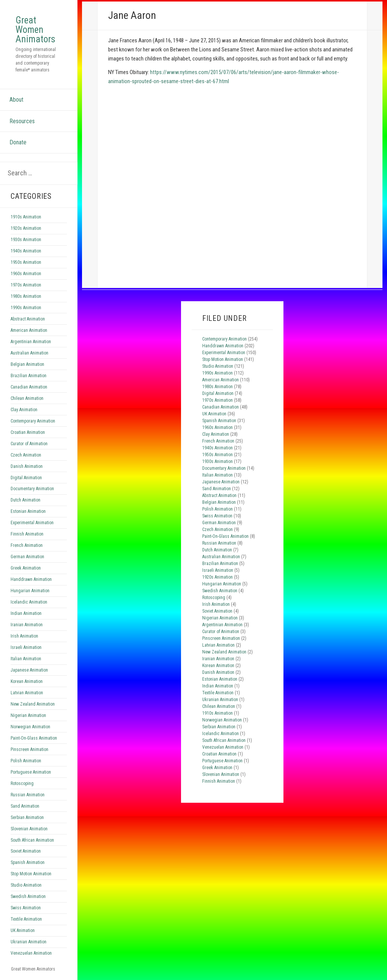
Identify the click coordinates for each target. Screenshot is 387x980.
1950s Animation (26, 262)
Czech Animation (26, 455)
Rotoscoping (22, 783)
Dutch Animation (26, 500)
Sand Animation (25, 806)
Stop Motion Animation (31, 874)
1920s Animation (26, 228)
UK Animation (23, 930)
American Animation (29, 330)
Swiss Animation (26, 908)
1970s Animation (26, 285)
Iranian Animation (27, 625)
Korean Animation (27, 681)
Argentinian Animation (31, 342)
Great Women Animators (35, 30)
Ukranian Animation (29, 942)
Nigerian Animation (28, 715)
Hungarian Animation (30, 591)
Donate (18, 142)
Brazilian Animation (29, 376)
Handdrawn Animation (31, 579)
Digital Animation (26, 478)
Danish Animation (27, 466)
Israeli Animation (26, 647)
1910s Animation (26, 217)
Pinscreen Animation (29, 749)
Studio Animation (26, 885)
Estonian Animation (28, 511)
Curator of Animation (29, 444)
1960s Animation (26, 274)
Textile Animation (26, 919)
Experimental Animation (32, 523)
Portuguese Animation (31, 772)
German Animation (27, 557)
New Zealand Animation (33, 704)
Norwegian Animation (30, 727)
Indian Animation (26, 613)
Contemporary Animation (33, 421)
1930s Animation (26, 240)
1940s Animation (26, 251)
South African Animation (32, 840)
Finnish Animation (27, 534)
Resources (22, 121)
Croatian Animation (28, 432)
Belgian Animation (27, 364)
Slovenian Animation (29, 829)
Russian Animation (28, 795)
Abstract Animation (28, 319)
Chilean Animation (27, 398)
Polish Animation (26, 761)
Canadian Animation (29, 387)
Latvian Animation (27, 693)
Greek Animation (26, 568)
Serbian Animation (27, 817)
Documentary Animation (32, 489)
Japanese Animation (29, 670)
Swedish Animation (28, 896)
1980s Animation (26, 296)
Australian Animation (29, 353)
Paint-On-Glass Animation (34, 738)
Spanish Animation (28, 862)
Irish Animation (24, 636)
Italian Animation (26, 659)
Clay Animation (24, 410)
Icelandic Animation (29, 602)
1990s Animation (26, 308)
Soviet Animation (26, 851)
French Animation (27, 545)
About (16, 100)
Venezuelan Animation (31, 953)
